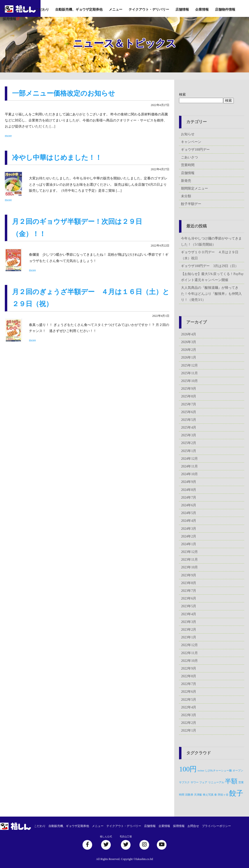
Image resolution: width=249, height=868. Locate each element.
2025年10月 (189, 381)
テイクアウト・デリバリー (149, 10)
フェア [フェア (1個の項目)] (203, 782)
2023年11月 (189, 560)
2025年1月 (189, 451)
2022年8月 (189, 676)
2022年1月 (189, 730)
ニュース (23, 10)
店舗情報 (182, 10)
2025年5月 (189, 420)
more (8, 136)
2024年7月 (189, 498)
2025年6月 (189, 412)
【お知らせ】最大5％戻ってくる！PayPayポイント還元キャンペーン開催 (212, 277)
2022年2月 (189, 723)
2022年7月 (189, 684)
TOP (6, 10)
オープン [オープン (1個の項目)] (238, 771)
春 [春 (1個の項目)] (216, 795)
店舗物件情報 (225, 10)
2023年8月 (189, 583)
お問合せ (193, 826)
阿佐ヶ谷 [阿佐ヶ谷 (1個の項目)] (223, 795)
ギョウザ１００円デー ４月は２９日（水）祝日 (210, 255)
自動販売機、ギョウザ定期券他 (79, 10)
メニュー (116, 10)
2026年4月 (189, 334)
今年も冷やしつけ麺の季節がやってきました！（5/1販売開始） (211, 241)
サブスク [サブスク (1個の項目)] (184, 782)
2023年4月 (189, 614)
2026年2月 (189, 350)
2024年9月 (189, 482)
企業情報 (202, 10)
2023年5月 (189, 606)
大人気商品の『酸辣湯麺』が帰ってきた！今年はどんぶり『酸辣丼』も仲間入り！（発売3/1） (211, 294)
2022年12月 (189, 645)
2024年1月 (189, 544)
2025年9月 (189, 389)
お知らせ (188, 134)
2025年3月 (189, 435)
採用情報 (9, 19)
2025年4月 (189, 427)
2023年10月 (189, 567)
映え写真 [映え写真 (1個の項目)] (208, 795)
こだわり (42, 10)
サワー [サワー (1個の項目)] (195, 782)
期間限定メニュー (194, 188)
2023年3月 (189, 622)
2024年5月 (189, 513)
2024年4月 (189, 521)
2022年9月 (189, 668)
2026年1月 (189, 357)
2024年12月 (189, 459)
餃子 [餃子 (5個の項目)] (236, 793)
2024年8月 (189, 490)
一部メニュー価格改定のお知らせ (64, 93)
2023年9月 (189, 575)
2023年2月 (189, 630)
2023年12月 (189, 552)
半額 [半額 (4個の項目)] (231, 781)
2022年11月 (189, 653)
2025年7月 (189, 404)
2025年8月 (189, 396)
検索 (182, 95)
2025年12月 (189, 365)
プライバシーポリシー (216, 826)
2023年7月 (189, 591)
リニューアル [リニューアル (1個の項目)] (216, 782)
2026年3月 (189, 342)
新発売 (186, 181)
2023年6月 (189, 598)
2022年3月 (189, 715)
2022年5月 (189, 700)
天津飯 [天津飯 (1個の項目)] (198, 795)
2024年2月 (189, 536)
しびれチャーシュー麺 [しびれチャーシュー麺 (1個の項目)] (218, 771)
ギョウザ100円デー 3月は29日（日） (210, 266)
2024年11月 (189, 466)
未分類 (186, 196)
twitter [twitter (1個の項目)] (201, 771)
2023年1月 (189, 637)
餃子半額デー (191, 204)
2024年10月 (189, 474)
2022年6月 (189, 692)
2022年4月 (189, 707)
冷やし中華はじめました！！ (57, 158)
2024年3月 (189, 529)
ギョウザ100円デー (195, 150)
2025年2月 (189, 443)
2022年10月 (189, 661)
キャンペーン (191, 142)
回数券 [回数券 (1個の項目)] (189, 795)
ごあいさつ (189, 157)
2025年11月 (189, 373)
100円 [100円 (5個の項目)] (188, 769)
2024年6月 (189, 505)
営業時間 (188, 165)
